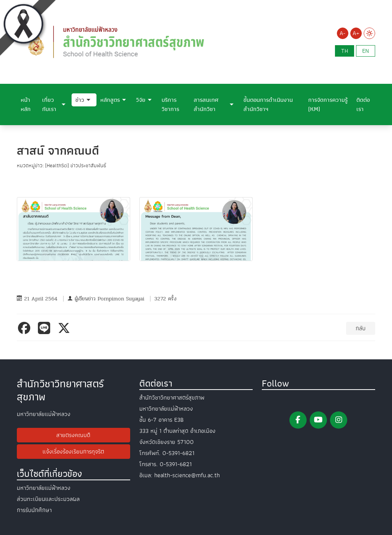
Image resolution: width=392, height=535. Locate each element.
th (345, 51)
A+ (356, 33)
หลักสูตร (110, 100)
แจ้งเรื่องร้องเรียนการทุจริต (73, 452)
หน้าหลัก (26, 104)
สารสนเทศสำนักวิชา (206, 104)
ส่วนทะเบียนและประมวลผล (48, 499)
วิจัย (141, 100)
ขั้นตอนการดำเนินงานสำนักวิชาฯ (268, 104)
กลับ (361, 328)
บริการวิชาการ (170, 104)
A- (342, 33)
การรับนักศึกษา (34, 510)
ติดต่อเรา (363, 104)
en (366, 51)
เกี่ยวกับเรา (49, 104)
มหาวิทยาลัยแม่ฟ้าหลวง (44, 488)
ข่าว (80, 100)
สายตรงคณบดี (73, 435)
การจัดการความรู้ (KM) (328, 104)
